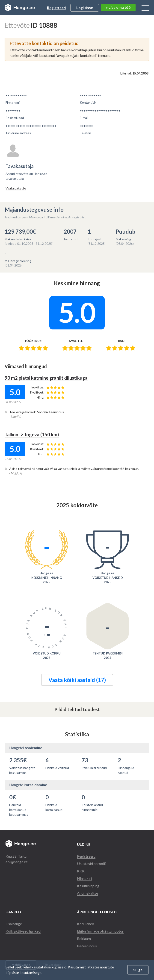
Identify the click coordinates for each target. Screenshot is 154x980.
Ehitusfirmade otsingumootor (100, 931)
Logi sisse (85, 8)
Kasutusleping (88, 886)
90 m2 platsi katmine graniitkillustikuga (46, 378)
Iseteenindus (87, 946)
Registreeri (57, 8)
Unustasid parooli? (92, 864)
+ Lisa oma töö (118, 7)
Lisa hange (14, 924)
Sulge (138, 970)
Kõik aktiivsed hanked (23, 931)
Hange (20, 8)
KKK (81, 871)
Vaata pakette (16, 188)
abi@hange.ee (17, 862)
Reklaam (84, 938)
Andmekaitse (87, 893)
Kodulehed (86, 924)
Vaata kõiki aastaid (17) (77, 680)
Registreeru (86, 856)
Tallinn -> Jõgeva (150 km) (32, 434)
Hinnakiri (84, 878)
